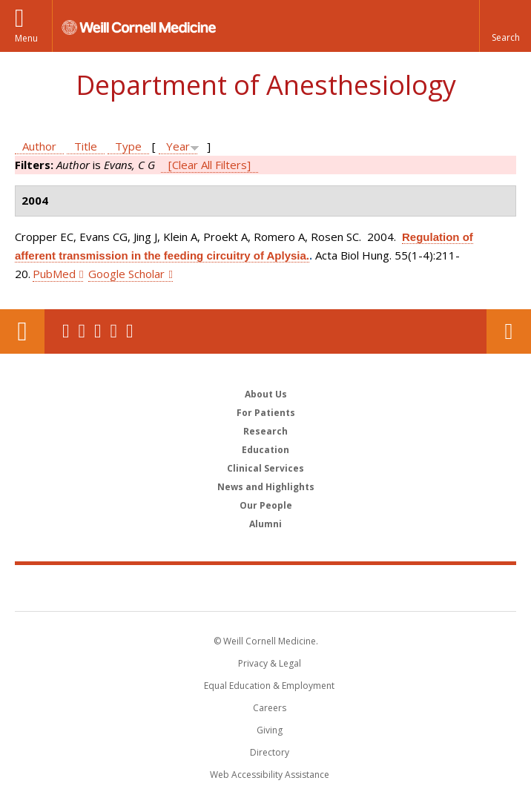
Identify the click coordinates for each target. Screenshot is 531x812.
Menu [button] (26, 38)
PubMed (54, 274)
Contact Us (509, 331)
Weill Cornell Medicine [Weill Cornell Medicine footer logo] (265, 587)
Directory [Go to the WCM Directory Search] (270, 752)
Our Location (22, 331)
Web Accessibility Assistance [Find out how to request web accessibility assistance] (270, 775)
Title (86, 146)
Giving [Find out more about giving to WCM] (270, 730)
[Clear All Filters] (210, 165)
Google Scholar (126, 274)
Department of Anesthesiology (266, 85)
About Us (266, 394)
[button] (505, 26)
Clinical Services (265, 468)
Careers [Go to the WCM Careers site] (270, 708)
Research (265, 431)
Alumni (265, 524)
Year (178, 146)
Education (265, 450)
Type (128, 146)
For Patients (266, 413)
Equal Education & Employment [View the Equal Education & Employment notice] (269, 686)
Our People (266, 505)
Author (39, 146)
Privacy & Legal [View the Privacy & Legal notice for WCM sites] (270, 663)
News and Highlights (266, 487)
